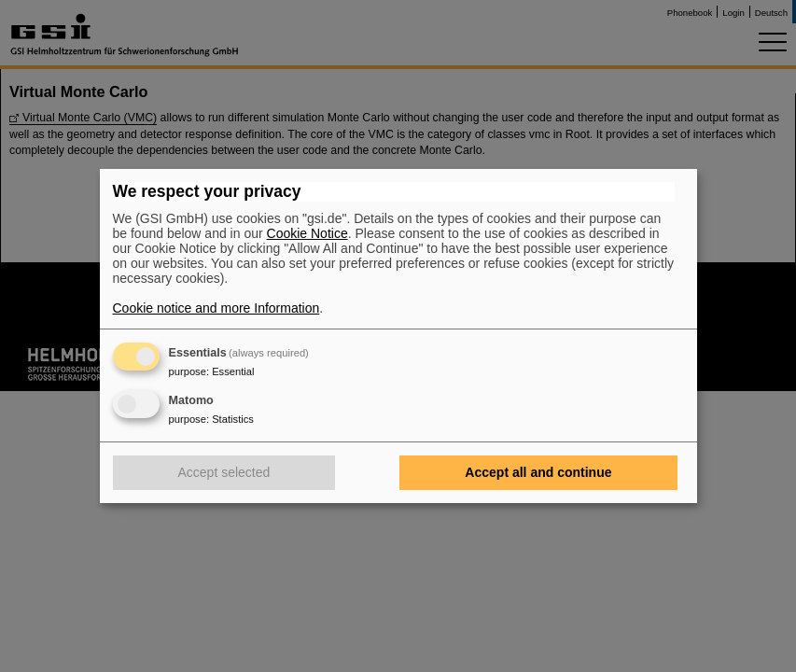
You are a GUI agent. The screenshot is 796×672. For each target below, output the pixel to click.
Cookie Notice (307, 233)
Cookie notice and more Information (216, 308)
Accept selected (224, 472)
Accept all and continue (538, 472)
